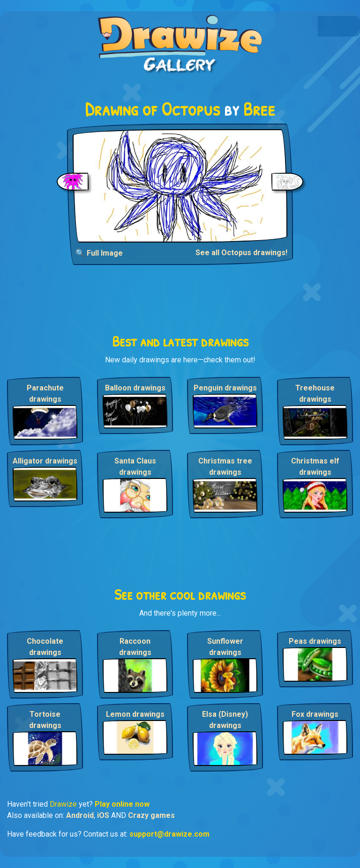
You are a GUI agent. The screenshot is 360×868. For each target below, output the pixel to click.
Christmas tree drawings (225, 467)
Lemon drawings (135, 714)
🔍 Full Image (99, 253)
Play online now (122, 804)
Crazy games (151, 815)
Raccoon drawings (135, 647)
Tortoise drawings (45, 720)
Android (80, 815)
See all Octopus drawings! (241, 253)
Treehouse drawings (315, 394)
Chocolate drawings (45, 647)
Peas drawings (315, 641)
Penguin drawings (225, 388)
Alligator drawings (45, 461)
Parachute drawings (45, 394)
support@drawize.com (169, 834)
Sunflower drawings (225, 647)
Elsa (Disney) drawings (225, 720)
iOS (103, 815)
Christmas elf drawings (315, 467)
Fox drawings (315, 714)
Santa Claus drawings (135, 467)
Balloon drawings (135, 388)
